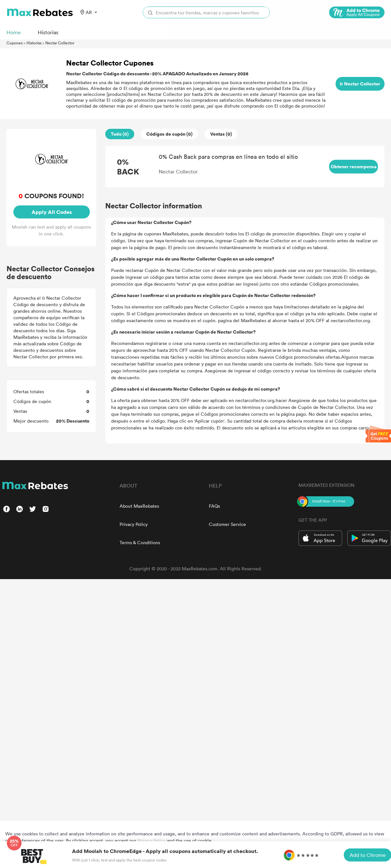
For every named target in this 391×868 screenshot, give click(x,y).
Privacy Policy (134, 524)
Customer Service (227, 524)
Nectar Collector (60, 43)
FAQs (214, 506)
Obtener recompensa (354, 166)
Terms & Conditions (140, 542)
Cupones (14, 43)
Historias (34, 43)
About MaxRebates (139, 506)
